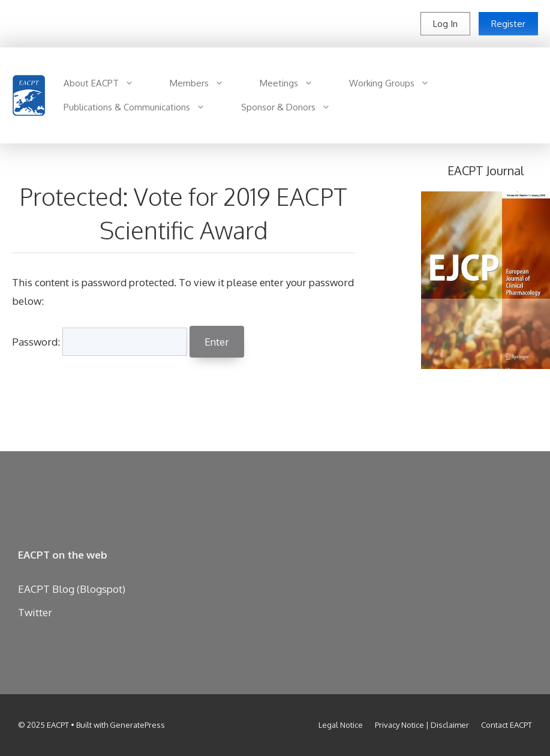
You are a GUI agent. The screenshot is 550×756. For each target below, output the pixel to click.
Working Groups (398, 83)
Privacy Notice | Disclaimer (422, 725)
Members (206, 83)
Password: (100, 342)
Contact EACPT (507, 725)
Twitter (35, 612)
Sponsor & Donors (295, 107)
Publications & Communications (143, 107)
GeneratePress (137, 725)
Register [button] (508, 24)
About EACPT (108, 83)
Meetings (295, 83)
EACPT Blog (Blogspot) (72, 589)
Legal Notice (341, 725)
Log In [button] (445, 24)
